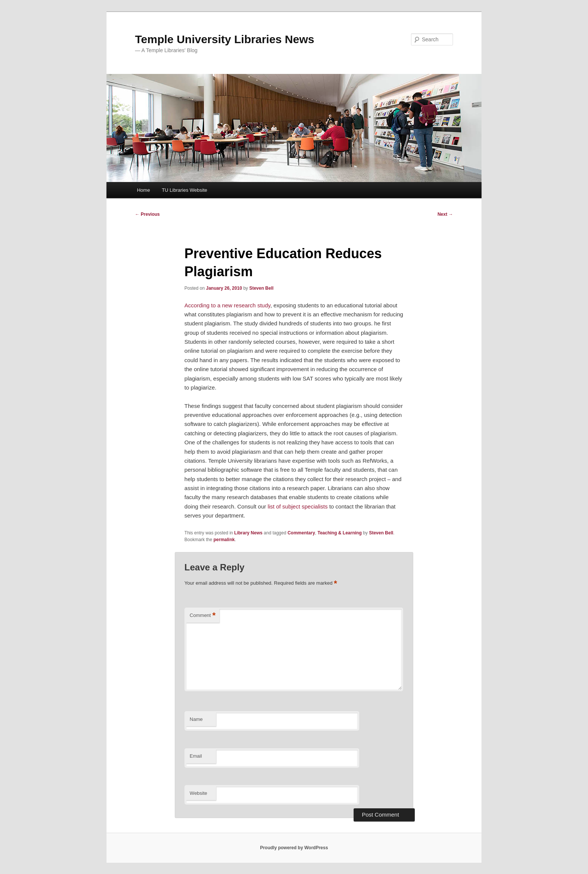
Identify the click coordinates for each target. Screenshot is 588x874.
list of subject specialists (298, 506)
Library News (248, 533)
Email (196, 756)
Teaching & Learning (340, 533)
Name (196, 719)
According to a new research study (227, 305)
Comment (203, 616)
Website (199, 793)
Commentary (301, 533)
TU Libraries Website (184, 190)
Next (445, 214)
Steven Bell (262, 288)
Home (143, 190)
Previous (147, 214)
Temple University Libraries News (225, 39)
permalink (224, 540)
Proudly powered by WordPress (294, 848)
